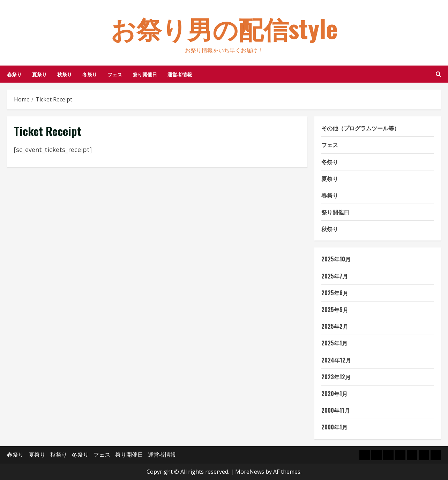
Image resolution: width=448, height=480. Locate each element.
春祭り (14, 74)
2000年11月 (336, 410)
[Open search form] (438, 74)
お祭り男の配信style (224, 28)
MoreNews (250, 472)
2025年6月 (335, 293)
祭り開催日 (145, 74)
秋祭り (65, 74)
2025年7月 (335, 276)
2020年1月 (334, 394)
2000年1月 (334, 427)
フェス (115, 74)
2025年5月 (335, 310)
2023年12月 (336, 377)
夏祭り (39, 74)
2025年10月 (336, 259)
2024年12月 (336, 360)
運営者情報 (180, 74)
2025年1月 (334, 343)
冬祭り (90, 74)
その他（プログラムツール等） (360, 128)
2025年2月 (335, 326)
